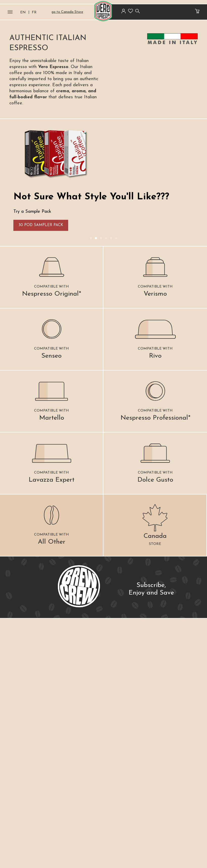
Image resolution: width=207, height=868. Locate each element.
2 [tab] (96, 238)
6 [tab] (116, 238)
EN (23, 12)
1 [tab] (91, 238)
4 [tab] (106, 238)
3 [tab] (101, 238)
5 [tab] (111, 238)
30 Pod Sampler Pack (41, 225)
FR (34, 12)
